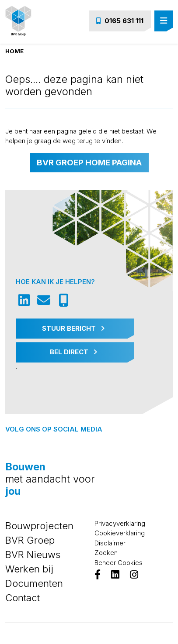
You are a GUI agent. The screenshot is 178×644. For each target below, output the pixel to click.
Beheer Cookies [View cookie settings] (119, 563)
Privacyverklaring (120, 523)
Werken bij (29, 569)
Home (14, 51)
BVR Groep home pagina (89, 163)
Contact (23, 598)
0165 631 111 (120, 21)
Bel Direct (73, 352)
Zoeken (106, 553)
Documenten (34, 583)
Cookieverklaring (120, 533)
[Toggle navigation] (164, 21)
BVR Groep (30, 540)
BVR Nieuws (33, 555)
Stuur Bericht (73, 328)
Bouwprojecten (39, 526)
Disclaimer (110, 543)
